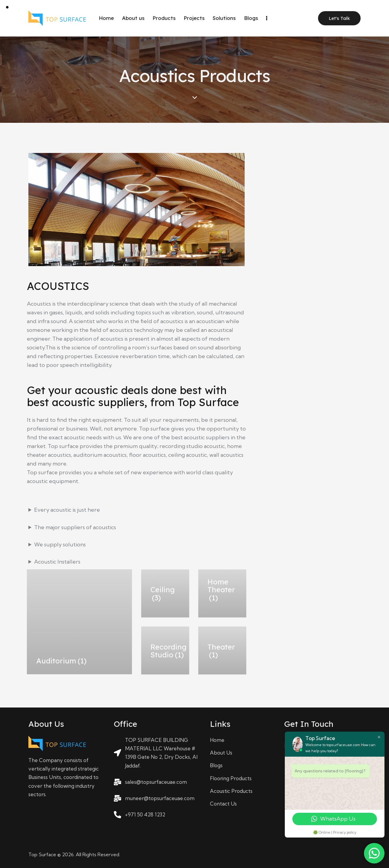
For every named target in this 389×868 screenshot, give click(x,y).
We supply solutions (60, 544)
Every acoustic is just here (67, 510)
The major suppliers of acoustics (75, 527)
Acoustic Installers (57, 562)
